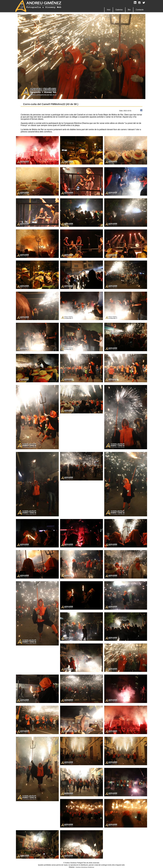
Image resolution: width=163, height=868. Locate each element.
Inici (109, 10)
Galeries (119, 10)
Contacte (140, 10)
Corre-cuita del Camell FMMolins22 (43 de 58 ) (51, 104)
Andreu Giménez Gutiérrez (85, 867)
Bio (129, 10)
